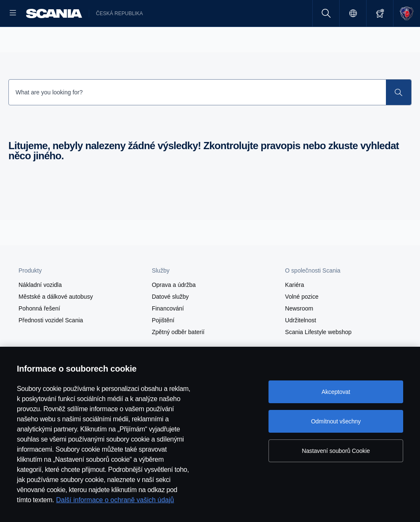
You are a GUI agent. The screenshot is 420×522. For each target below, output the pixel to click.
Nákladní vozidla (40, 312)
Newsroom (299, 335)
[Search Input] (197, 119)
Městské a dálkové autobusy (56, 324)
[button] (73, 297)
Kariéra (294, 312)
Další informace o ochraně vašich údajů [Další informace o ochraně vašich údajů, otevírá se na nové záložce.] (115, 500)
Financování (168, 335)
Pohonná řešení (39, 335)
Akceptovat (336, 392)
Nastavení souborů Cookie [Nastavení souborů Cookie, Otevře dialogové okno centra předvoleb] (336, 451)
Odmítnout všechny (336, 421)
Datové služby (170, 324)
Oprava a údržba (174, 312)
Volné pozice (302, 324)
